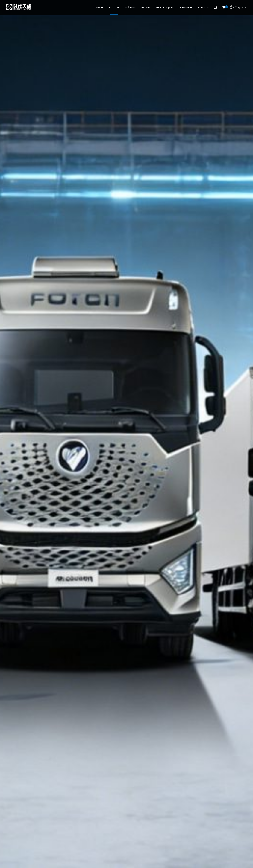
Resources (186, 7)
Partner (146, 7)
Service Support (165, 7)
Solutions (130, 7)
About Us (203, 7)
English (238, 7)
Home (100, 7)
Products (114, 7)
